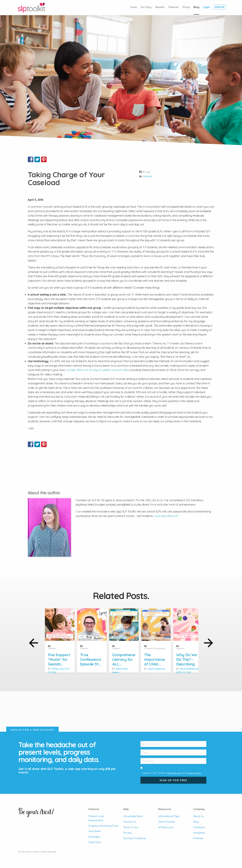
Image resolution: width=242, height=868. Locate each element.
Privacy (128, 833)
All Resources (166, 827)
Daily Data (95, 842)
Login (206, 7)
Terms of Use (131, 827)
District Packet (167, 822)
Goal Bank (94, 831)
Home (134, 7)
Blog (196, 7)
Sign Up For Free (173, 780)
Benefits (160, 7)
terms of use (174, 773)
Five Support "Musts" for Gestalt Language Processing (69, 657)
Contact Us (130, 822)
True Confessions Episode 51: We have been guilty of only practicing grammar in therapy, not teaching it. (121, 662)
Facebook (199, 827)
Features (173, 7)
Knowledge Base (133, 816)
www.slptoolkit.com (166, 516)
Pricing (186, 7)
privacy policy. (194, 773)
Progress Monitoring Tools (103, 826)
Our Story (146, 7)
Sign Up (220, 7)
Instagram (199, 833)
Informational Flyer (169, 816)
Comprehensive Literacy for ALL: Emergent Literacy (172, 657)
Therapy (148, 177)
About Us (198, 816)
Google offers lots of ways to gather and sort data (98, 370)
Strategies (94, 837)
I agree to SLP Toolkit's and (172, 773)
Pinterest (198, 838)
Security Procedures (135, 838)
